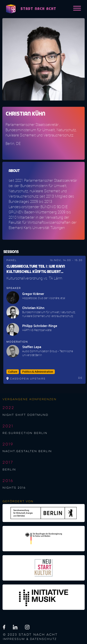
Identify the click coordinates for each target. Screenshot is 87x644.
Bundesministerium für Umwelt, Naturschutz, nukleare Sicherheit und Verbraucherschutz (49, 314)
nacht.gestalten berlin (27, 451)
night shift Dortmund (25, 415)
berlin (9, 470)
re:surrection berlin (25, 433)
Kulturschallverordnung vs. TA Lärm (34, 278)
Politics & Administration (38, 372)
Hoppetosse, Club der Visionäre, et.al (44, 298)
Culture (13, 372)
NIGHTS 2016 (14, 488)
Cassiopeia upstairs (28, 379)
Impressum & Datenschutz (30, 639)
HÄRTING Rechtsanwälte (37, 330)
